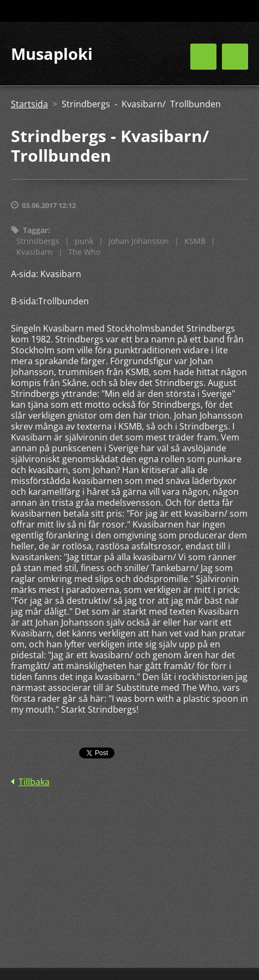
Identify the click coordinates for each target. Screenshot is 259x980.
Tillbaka (34, 782)
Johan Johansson (139, 241)
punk (84, 241)
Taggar (35, 230)
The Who (84, 252)
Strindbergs (38, 241)
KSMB (195, 241)
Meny (235, 57)
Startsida (29, 104)
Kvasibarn (35, 252)
